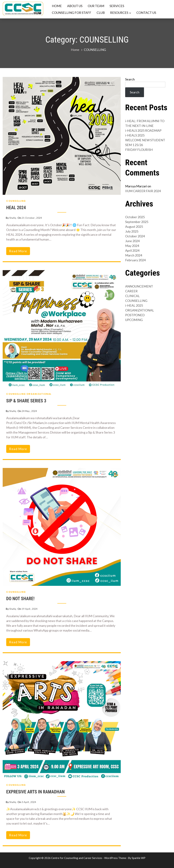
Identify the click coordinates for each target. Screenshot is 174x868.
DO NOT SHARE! (20, 599)
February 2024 (135, 260)
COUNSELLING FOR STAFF (72, 13)
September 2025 (137, 222)
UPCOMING (134, 320)
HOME (57, 6)
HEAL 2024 (16, 208)
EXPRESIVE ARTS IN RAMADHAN (35, 792)
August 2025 (134, 227)
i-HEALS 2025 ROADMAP (143, 130)
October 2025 (135, 217)
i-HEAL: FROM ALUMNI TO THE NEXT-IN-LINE (145, 123)
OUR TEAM (96, 6)
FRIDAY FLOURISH (139, 150)
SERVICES (117, 6)
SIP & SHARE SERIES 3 (26, 401)
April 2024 (132, 250)
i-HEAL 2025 (134, 305)
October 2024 (135, 236)
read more (18, 251)
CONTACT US (146, 13)
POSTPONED (135, 315)
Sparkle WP (139, 858)
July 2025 (132, 231)
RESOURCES (119, 13)
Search (130, 79)
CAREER (131, 291)
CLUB (101, 13)
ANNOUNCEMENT (139, 286)
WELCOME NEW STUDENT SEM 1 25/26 (145, 142)
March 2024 (134, 255)
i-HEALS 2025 (135, 135)
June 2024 (132, 241)
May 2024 (132, 246)
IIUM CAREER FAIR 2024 (143, 191)
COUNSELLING (16, 201)
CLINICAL (132, 296)
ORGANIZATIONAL (39, 394)
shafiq (13, 218)
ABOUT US (75, 6)
